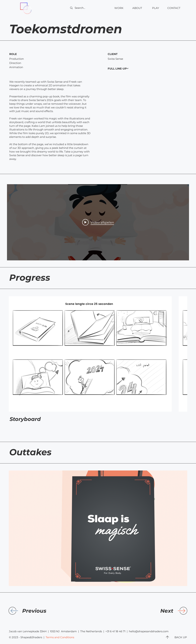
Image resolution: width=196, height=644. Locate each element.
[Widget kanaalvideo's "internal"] (98, 222)
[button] (174, 8)
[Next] (145, 611)
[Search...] (88, 8)
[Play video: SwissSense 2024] (98, 222)
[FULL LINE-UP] (125, 68)
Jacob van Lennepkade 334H (28, 631)
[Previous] (51, 611)
